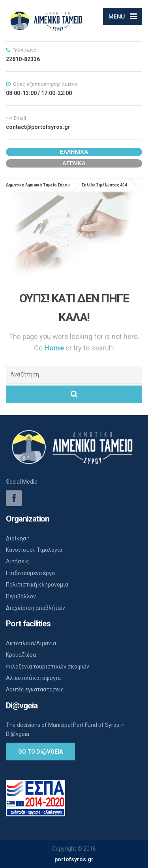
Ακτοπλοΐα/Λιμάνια (31, 643)
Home (55, 348)
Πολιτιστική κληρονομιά (37, 585)
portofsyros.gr (74, 859)
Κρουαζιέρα (21, 655)
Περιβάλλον (21, 596)
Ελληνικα (74, 152)
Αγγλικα (74, 163)
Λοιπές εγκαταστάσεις (35, 689)
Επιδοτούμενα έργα (30, 573)
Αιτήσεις (18, 561)
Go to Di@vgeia (40, 752)
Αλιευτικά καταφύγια (33, 678)
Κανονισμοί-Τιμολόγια (34, 550)
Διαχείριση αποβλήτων (36, 608)
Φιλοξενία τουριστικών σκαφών (48, 667)
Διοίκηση (18, 538)
